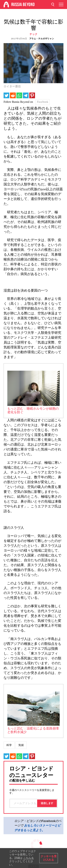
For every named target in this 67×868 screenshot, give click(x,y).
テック (33, 34)
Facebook (43, 102)
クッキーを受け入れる (49, 858)
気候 (21, 745)
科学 (9, 745)
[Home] (6, 4)
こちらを (29, 858)
